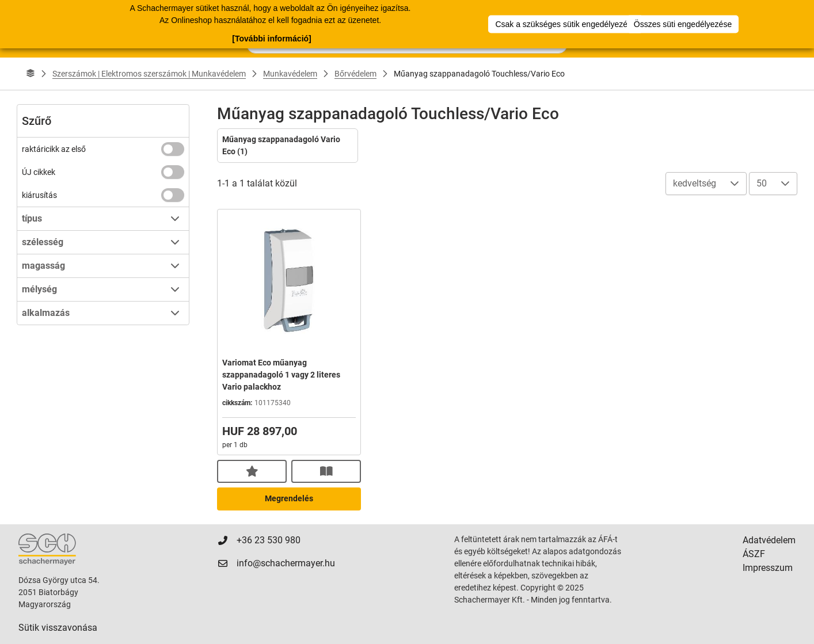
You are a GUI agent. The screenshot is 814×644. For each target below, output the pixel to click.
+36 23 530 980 (269, 540)
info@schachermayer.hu (286, 563)
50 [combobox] (762, 183)
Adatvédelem (769, 540)
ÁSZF (754, 554)
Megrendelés (289, 498)
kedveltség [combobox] (695, 183)
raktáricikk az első (54, 149)
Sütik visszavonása (58, 628)
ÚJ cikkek (39, 172)
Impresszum (768, 568)
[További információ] (271, 39)
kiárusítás (39, 195)
